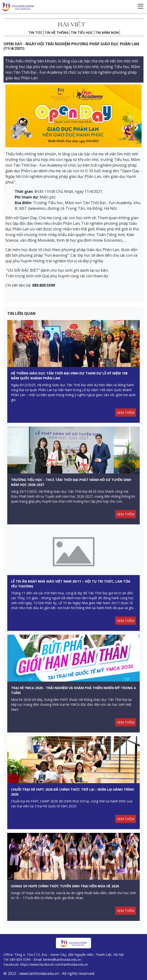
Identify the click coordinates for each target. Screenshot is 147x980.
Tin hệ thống (57, 32)
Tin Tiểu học (82, 32)
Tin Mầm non (107, 32)
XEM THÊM (126, 413)
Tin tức (35, 32)
